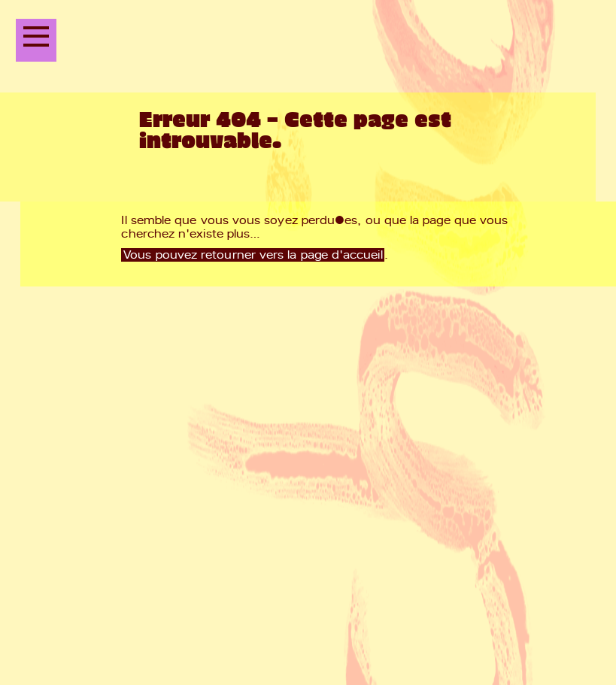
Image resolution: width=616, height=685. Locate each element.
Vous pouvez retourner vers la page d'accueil (253, 255)
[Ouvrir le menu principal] (36, 40)
